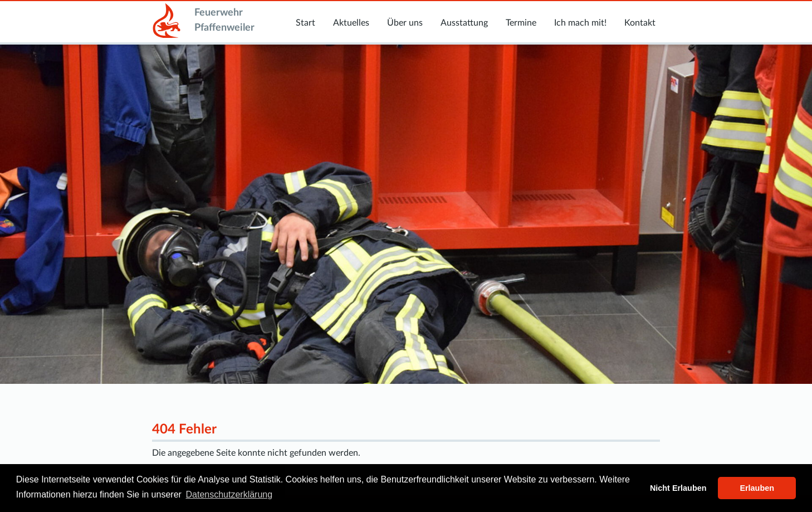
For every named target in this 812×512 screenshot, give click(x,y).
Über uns (405, 23)
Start (305, 23)
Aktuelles (351, 23)
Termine (521, 23)
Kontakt (640, 23)
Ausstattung (464, 23)
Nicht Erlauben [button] (678, 488)
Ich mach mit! (580, 23)
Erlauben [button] (757, 488)
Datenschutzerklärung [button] (229, 494)
